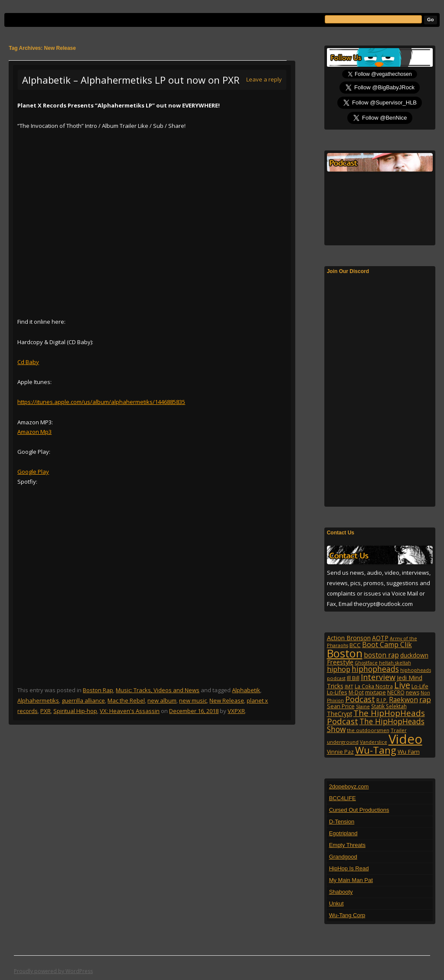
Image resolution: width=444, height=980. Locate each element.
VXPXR (236, 711)
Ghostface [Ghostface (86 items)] (366, 663)
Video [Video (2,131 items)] (405, 739)
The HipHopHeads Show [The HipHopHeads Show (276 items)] (376, 725)
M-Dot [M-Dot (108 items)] (356, 692)
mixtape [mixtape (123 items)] (375, 692)
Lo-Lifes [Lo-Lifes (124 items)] (337, 692)
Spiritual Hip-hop (75, 711)
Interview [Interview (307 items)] (378, 677)
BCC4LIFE (343, 798)
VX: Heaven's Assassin (130, 711)
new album (162, 700)
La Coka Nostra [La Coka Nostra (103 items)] (374, 686)
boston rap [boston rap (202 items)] (381, 655)
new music (193, 700)
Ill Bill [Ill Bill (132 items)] (353, 678)
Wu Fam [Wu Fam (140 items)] (409, 752)
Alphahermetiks (38, 700)
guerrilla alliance (83, 700)
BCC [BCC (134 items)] (355, 645)
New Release (227, 700)
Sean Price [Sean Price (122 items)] (341, 706)
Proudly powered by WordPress (53, 971)
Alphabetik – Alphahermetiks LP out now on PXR (131, 80)
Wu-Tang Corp (347, 915)
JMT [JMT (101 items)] (349, 686)
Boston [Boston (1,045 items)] (345, 653)
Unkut (336, 903)
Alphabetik (246, 690)
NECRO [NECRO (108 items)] (396, 692)
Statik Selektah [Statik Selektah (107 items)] (389, 706)
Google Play (33, 472)
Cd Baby (28, 362)
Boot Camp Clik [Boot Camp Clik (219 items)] (387, 645)
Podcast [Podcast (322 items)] (360, 699)
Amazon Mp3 (34, 432)
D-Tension (342, 822)
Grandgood (343, 857)
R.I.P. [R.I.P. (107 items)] (382, 700)
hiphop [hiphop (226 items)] (339, 669)
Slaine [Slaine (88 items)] (363, 706)
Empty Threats (347, 845)
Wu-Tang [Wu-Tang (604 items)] (376, 750)
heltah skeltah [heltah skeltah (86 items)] (395, 663)
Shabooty (341, 892)
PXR (46, 711)
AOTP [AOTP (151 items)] (380, 638)
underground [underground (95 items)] (343, 742)
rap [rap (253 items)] (425, 699)
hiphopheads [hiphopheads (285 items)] (375, 669)
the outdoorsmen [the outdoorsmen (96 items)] (368, 730)
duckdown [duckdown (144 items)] (414, 655)
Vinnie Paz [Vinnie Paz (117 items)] (340, 752)
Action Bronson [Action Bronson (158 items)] (349, 638)
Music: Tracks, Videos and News (158, 690)
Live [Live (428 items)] (402, 685)
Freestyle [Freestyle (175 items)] (340, 662)
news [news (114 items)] (413, 692)
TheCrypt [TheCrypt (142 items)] (340, 714)
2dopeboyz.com (349, 786)
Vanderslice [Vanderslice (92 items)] (374, 742)
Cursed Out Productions (359, 810)
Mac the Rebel (126, 700)
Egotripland (343, 833)
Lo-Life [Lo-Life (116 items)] (420, 686)
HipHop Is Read (349, 868)
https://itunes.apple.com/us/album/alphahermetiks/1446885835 (101, 402)
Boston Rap (98, 690)
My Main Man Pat (351, 880)
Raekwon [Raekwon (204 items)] (403, 700)
